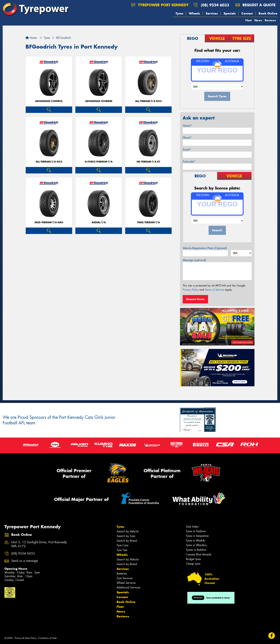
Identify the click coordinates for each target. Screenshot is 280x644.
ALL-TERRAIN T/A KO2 (148, 101)
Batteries (122, 574)
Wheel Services (126, 583)
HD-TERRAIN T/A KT (148, 162)
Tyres (179, 13)
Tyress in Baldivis (196, 550)
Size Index (192, 527)
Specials (230, 13)
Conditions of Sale (47, 638)
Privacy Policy (191, 290)
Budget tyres (193, 559)
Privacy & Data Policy (25, 638)
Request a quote (256, 5)
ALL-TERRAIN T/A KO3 (49, 162)
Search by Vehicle (128, 531)
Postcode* (189, 162)
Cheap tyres (193, 564)
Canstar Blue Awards (199, 554)
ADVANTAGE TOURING (99, 101)
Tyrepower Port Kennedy (160, 5)
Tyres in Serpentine (197, 536)
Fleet (248, 20)
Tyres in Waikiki (196, 541)
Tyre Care (122, 545)
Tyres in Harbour (196, 531)
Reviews (270, 20)
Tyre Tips (122, 550)
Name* (187, 126)
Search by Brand (127, 541)
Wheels (194, 13)
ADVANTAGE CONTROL (49, 101)
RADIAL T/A (99, 222)
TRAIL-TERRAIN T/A (148, 222)
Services (212, 13)
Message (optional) (194, 260)
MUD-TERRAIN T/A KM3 (49, 222)
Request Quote (195, 299)
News (258, 20)
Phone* (187, 138)
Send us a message (25, 561)
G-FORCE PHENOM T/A (99, 162)
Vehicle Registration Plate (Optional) (205, 248)
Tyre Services (125, 578)
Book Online (268, 13)
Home (31, 38)
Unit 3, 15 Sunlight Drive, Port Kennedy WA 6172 (39, 544)
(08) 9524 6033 (215, 5)
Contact (247, 13)
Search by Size (126, 536)
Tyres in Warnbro (196, 545)
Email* (187, 150)
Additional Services (128, 587)
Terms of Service (215, 290)
